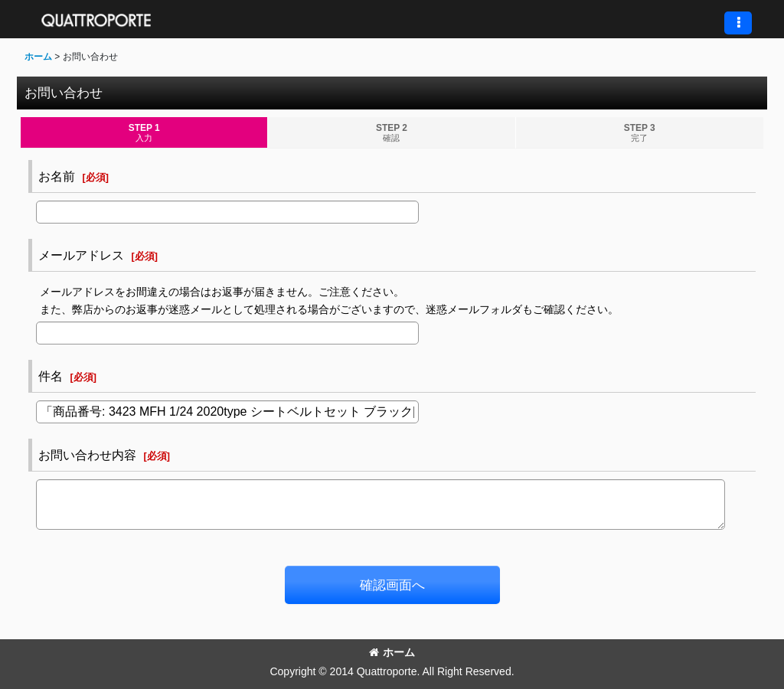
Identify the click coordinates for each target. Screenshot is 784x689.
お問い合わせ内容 (87, 455)
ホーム (392, 652)
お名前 (57, 176)
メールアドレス (81, 255)
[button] (738, 23)
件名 (51, 376)
